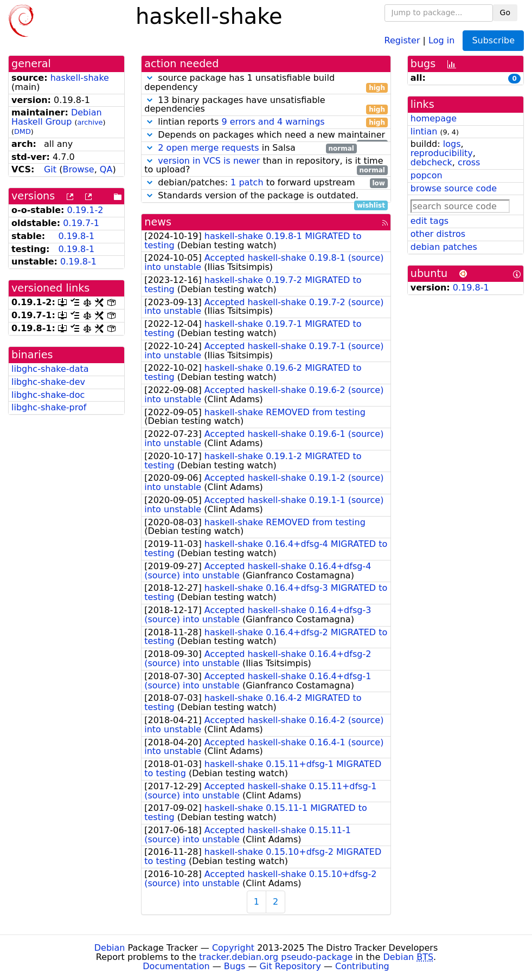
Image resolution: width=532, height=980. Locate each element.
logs (452, 144)
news (158, 222)
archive (90, 122)
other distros (438, 234)
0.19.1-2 (85, 210)
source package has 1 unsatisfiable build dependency (266, 83)
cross (469, 162)
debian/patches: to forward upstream (266, 183)
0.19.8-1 (76, 236)
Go (505, 12)
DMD (23, 131)
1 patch (247, 182)
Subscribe (493, 40)
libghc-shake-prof (49, 407)
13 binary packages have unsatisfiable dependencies (266, 105)
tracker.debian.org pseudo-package (276, 957)
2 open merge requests (208, 148)
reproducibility (442, 153)
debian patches (444, 247)
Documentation (176, 966)
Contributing (362, 966)
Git (50, 169)
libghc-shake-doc (48, 395)
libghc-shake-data (50, 369)
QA (106, 169)
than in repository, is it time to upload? (266, 166)
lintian (424, 131)
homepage (434, 118)
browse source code (454, 188)
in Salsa (250, 148)
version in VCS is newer (209, 161)
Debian (110, 948)
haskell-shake (80, 78)
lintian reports (266, 122)
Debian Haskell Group (57, 117)
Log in (441, 40)
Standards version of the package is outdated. (266, 196)
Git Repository (290, 966)
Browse (78, 169)
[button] (150, 78)
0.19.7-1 (81, 223)
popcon (427, 175)
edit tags (430, 221)
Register (402, 40)
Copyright (233, 948)
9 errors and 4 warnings (273, 122)
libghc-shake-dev (48, 382)
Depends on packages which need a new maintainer (266, 135)
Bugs (235, 966)
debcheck (431, 162)
